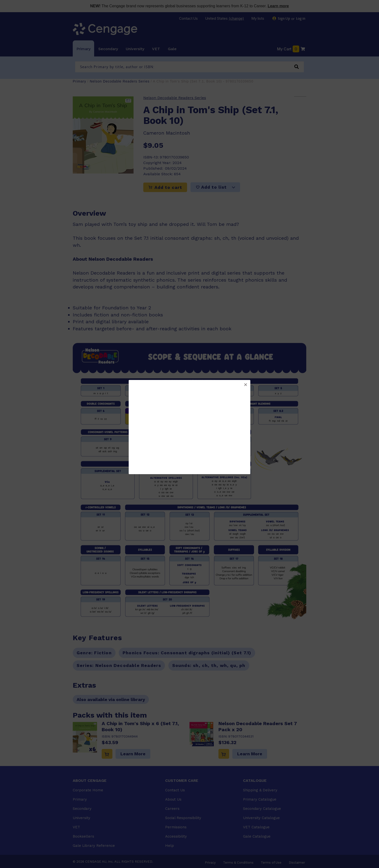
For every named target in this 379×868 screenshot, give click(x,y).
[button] (245, 385)
